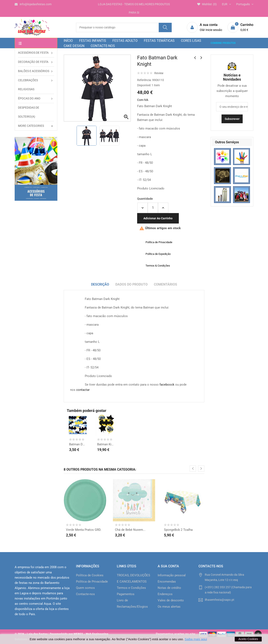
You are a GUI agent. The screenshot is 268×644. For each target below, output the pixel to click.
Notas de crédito (169, 588)
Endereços (165, 594)
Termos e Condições (131, 588)
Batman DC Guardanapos (78, 444)
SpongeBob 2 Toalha (178, 530)
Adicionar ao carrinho (158, 218)
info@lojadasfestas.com (33, 4)
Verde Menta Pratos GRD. (84, 530)
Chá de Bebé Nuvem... (130, 530)
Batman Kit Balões (106, 444)
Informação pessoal (172, 575)
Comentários (166, 284)
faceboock (167, 385)
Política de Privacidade (92, 582)
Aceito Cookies (248, 639)
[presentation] (193, 469)
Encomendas (167, 582)
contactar (83, 390)
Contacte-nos (85, 594)
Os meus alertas (169, 607)
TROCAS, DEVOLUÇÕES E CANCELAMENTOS (133, 578)
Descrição (100, 284)
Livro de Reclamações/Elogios (132, 603)
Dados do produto (131, 284)
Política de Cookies (90, 575)
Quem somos (85, 588)
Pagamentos (126, 594)
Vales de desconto (171, 600)
